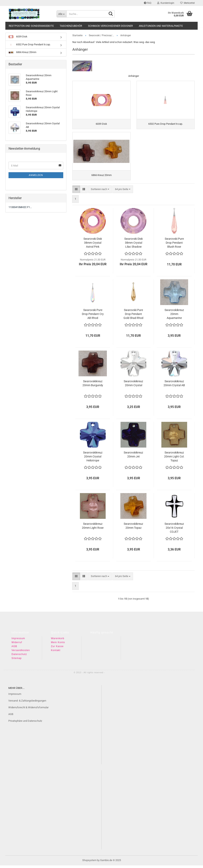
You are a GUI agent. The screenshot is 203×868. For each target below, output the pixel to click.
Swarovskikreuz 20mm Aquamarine (174, 317)
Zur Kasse (57, 649)
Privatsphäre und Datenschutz (25, 723)
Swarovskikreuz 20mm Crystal (133, 386)
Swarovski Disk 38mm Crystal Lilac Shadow (134, 245)
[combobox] (100, 192)
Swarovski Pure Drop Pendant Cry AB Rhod (93, 317)
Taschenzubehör (71, 26)
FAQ (148, 3)
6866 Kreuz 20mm (22, 52)
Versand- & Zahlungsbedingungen (27, 703)
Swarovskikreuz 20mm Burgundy (93, 386)
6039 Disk (18, 37)
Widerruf (17, 645)
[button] (76, 192)
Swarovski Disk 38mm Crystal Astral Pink (93, 245)
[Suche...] (61, 14)
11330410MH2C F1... (20, 207)
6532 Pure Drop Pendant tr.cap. (30, 44)
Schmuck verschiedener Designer (110, 26)
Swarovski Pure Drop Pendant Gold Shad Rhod (133, 317)
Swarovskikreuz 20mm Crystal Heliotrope (93, 459)
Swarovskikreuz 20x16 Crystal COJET (174, 530)
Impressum (18, 641)
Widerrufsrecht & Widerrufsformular (28, 710)
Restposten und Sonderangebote (31, 26)
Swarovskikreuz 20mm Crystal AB (174, 386)
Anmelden (36, 175)
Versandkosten (21, 653)
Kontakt (56, 653)
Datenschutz (19, 657)
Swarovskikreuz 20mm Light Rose (93, 528)
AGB (14, 649)
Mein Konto (58, 645)
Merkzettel (187, 3)
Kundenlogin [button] (166, 3)
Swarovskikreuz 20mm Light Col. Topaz (174, 459)
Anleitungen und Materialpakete (161, 26)
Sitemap (17, 661)
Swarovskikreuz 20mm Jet (133, 457)
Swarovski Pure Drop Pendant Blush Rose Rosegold (174, 245)
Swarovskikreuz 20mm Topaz (133, 528)
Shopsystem (89, 863)
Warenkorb (58, 641)
